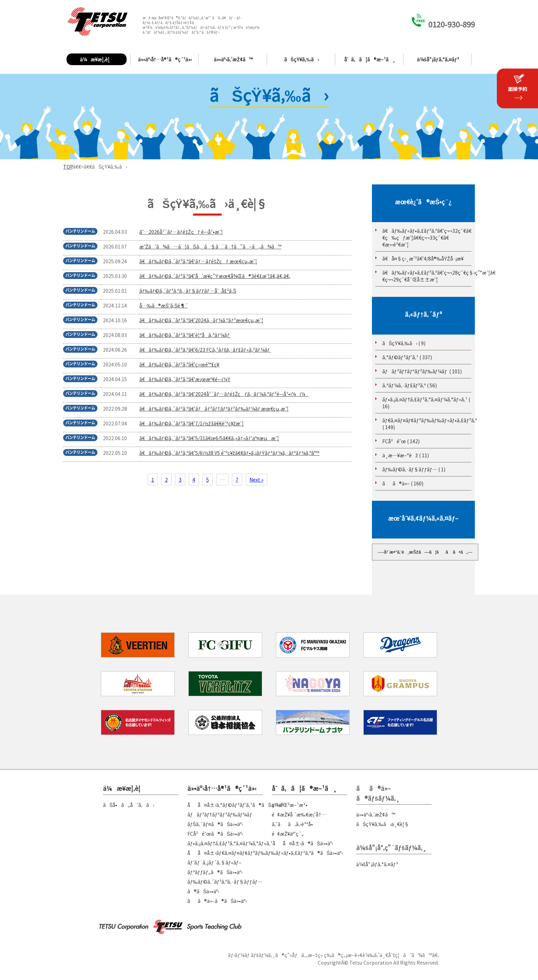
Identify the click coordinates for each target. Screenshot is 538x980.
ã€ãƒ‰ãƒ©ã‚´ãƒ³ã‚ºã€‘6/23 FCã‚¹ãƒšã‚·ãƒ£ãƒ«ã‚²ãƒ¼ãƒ (205, 350)
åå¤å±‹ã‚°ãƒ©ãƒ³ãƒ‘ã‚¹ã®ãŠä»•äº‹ (236, 805)
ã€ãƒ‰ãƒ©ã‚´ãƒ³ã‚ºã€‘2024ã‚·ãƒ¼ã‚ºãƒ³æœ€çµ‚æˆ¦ (201, 320)
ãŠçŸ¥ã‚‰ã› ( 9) (404, 343)
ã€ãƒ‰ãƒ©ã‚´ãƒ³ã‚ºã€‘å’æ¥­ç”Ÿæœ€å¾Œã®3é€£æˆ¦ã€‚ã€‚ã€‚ (215, 276)
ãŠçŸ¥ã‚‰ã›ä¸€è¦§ (383, 824)
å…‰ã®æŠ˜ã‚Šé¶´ (163, 305)
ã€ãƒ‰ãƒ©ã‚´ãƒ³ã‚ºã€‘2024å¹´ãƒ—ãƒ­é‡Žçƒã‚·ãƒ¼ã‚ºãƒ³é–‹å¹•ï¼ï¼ (224, 394)
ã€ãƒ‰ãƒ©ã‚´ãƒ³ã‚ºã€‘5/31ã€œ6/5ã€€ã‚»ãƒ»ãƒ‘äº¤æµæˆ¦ (209, 438)
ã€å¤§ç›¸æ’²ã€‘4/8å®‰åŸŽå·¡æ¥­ (423, 258)
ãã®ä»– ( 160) (403, 483)
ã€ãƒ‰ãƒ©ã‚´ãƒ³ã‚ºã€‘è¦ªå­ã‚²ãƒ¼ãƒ (185, 335)
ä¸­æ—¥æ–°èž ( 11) (406, 455)
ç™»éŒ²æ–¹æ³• (290, 805)
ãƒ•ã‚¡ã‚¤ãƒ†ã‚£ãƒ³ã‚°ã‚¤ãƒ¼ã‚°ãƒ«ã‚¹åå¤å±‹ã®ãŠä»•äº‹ (260, 843)
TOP (68, 167)
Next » (256, 480)
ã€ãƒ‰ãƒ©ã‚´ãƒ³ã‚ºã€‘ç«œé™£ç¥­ (179, 364)
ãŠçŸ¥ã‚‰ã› (302, 59)
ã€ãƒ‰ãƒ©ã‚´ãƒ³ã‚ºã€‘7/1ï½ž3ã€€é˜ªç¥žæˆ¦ (191, 423)
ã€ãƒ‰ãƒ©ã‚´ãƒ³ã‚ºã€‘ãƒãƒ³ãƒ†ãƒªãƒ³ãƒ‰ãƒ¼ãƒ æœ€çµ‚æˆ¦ (214, 409)
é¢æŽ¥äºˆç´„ (288, 834)
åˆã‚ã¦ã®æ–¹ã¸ (370, 59)
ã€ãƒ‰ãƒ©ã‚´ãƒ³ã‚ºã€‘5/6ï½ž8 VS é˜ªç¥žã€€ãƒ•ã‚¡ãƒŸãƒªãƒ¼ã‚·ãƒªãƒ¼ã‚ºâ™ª (229, 453)
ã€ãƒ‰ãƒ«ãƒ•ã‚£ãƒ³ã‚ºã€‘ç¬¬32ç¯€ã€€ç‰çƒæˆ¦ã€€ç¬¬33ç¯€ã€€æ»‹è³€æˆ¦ (427, 238)
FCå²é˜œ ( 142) (401, 441)
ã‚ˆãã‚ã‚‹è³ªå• (294, 824)
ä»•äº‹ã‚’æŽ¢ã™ (233, 59)
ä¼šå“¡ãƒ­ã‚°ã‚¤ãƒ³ (438, 59)
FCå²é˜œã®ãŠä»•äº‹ (215, 834)
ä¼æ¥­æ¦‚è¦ (97, 59)
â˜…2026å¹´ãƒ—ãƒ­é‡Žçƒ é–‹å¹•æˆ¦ (181, 232)
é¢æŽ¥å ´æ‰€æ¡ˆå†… (299, 814)
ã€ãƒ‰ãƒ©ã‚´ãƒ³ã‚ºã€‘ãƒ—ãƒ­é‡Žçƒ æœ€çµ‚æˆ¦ (198, 261)
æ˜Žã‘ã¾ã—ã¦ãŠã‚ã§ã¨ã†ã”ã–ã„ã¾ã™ (210, 246)
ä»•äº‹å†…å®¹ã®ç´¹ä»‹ (165, 59)
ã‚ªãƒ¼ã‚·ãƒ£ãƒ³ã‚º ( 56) (410, 385)
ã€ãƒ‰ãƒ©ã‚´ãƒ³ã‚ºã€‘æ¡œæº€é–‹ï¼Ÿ (185, 379)
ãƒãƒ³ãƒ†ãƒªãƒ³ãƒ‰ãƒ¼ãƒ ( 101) (422, 371)
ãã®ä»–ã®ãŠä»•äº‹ (217, 901)
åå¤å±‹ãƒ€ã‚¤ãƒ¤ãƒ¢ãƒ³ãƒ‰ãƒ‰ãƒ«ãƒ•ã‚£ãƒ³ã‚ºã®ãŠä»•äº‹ (265, 853)
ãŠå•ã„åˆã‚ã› (128, 805)
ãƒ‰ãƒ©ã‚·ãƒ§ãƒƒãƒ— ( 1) (414, 469)
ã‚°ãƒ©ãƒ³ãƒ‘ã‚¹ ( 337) (407, 357)
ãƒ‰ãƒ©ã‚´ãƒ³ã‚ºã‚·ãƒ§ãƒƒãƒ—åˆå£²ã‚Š (188, 291)
